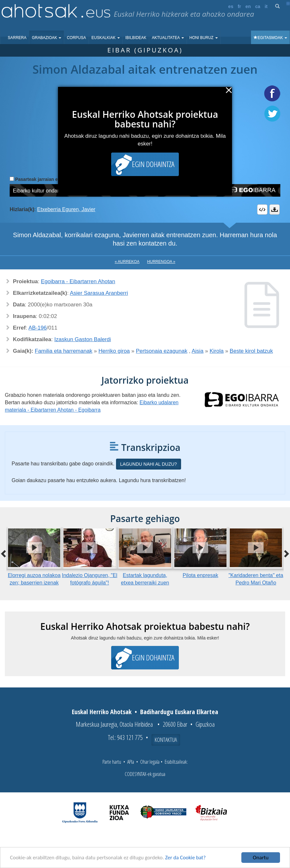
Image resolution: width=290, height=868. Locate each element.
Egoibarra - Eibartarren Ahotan (78, 281)
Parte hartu (112, 762)
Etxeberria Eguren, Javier (66, 209)
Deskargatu (275, 210)
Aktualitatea (168, 38)
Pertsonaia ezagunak (162, 351)
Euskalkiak (106, 38)
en (248, 6)
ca (258, 6)
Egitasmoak (270, 38)
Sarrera (17, 38)
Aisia (198, 351)
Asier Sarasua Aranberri (99, 293)
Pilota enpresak (200, 575)
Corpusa (76, 38)
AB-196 (38, 328)
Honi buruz (204, 38)
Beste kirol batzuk (251, 351)
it (266, 6)
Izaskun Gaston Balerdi (83, 339)
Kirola (216, 351)
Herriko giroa (114, 351)
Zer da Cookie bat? (189, 858)
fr (239, 6)
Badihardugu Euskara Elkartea (179, 712)
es (231, 6)
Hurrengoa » (161, 262)
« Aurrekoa (127, 262)
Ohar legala (150, 762)
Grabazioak (47, 38)
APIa (131, 762)
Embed (262, 210)
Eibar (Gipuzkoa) (145, 50)
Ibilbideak (136, 38)
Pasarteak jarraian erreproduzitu (50, 179)
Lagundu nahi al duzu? (149, 464)
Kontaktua (166, 740)
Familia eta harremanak (64, 351)
